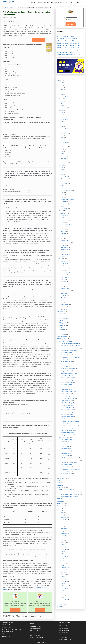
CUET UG (60, 483)
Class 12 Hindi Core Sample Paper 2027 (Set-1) (69, 52)
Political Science (65, 254)
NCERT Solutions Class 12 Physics (69, 497)
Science (62, 131)
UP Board (60, 606)
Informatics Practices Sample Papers (70, 421)
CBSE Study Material (21, 617)
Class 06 (61, 122)
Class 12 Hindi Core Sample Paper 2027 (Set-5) (69, 43)
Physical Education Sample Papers (69, 426)
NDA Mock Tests (6, 636)
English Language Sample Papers (69, 350)
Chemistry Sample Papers (67, 375)
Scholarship (62, 330)
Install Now (40, 610)
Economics (63, 227)
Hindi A (62, 172)
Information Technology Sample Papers (70, 357)
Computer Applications (66, 190)
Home (31, 3)
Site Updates (62, 332)
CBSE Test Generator (64, 630)
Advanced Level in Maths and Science (67, 41)
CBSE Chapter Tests (35, 633)
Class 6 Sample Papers (65, 437)
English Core (64, 229)
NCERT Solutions (77, 3)
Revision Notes (61, 503)
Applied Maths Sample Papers (68, 369)
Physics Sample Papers (66, 389)
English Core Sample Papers (68, 380)
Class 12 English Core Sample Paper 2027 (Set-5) (69, 55)
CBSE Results (62, 321)
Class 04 (61, 99)
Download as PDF (38, 40)
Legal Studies (64, 293)
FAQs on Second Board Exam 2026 (66, 34)
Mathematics (64, 96)
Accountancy (64, 213)
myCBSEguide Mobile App (8, 622)
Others (61, 327)
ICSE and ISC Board (7, 627)
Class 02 (61, 85)
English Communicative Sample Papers (70, 348)
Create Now (15, 610)
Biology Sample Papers (66, 371)
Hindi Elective (64, 236)
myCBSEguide (8, 2)
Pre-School (60, 501)
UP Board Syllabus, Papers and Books (11, 629)
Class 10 (28, 617)
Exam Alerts (62, 325)
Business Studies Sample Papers (69, 373)
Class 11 (61, 211)
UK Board (60, 508)
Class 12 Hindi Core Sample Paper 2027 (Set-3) (69, 48)
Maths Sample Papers (66, 359)
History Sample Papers (66, 385)
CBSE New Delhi (63, 318)
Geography (63, 231)
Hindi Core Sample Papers (67, 382)
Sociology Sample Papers (67, 435)
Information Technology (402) (68, 199)
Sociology (63, 257)
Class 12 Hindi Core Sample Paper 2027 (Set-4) (69, 45)
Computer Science (65, 225)
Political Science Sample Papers (68, 391)
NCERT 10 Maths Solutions (37, 638)
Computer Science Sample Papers (69, 407)
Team (70, 640)
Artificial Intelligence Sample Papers (70, 343)
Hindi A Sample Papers (66, 353)
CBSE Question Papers (63, 337)
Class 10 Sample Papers (65, 341)
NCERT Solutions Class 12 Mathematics (70, 494)
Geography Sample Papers (67, 414)
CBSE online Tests (63, 633)
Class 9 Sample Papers (65, 455)
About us (61, 640)
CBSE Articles (62, 316)
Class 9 (61, 593)
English (62, 90)
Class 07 (61, 135)
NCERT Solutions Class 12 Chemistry (70, 492)
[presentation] (19, 192)
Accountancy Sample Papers (68, 396)
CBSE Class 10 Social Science (10, 617)
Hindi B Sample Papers (66, 355)
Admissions (62, 314)
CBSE (67, 3)
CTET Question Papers (7, 634)
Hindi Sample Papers (66, 442)
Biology (62, 218)
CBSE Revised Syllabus (36, 635)
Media (66, 640)
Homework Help (63, 637)
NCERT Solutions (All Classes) (55, 3)
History (62, 238)
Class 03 (61, 87)
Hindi (62, 94)
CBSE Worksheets (62, 478)
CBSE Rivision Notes (35, 631)
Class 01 (61, 83)
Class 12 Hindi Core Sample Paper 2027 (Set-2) (69, 50)
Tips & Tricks (62, 334)
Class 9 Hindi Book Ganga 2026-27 (66, 36)
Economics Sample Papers (67, 378)
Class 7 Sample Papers (65, 446)
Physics (62, 252)
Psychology (63, 307)
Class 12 (61, 259)
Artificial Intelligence (66, 188)
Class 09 (61, 165)
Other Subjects (64, 158)
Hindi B (62, 174)
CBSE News (60, 311)
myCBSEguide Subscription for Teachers (67, 39)
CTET (59, 481)
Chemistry (63, 222)
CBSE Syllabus (62, 323)
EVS (61, 92)
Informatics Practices (66, 243)
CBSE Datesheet (63, 626)
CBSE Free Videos (63, 635)
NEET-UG (60, 499)
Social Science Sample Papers (68, 364)
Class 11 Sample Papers (65, 366)
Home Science (64, 241)
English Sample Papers (66, 439)
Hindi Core (63, 234)
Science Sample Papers (66, 362)
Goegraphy (63, 279)
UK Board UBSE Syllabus (8, 632)
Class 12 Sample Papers (65, 394)
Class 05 (61, 110)
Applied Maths (64, 215)
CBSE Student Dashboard (8, 625)
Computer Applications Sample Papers (70, 346)
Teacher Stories (61, 506)
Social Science (15, 615)
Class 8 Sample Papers (65, 451)
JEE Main (59, 485)
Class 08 (61, 149)
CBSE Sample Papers (40, 3)
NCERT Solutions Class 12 (65, 490)
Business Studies (65, 220)
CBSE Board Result (63, 628)
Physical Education (65, 250)
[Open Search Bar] (84, 3)
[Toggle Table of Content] (17, 22)
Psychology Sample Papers (67, 433)
